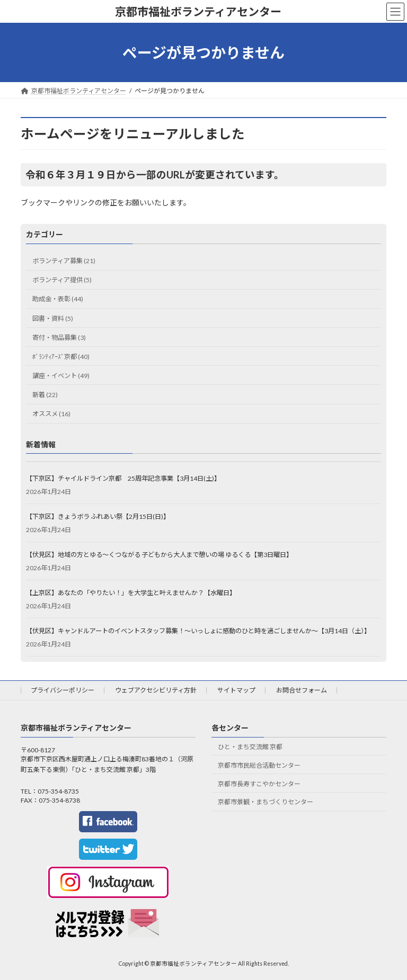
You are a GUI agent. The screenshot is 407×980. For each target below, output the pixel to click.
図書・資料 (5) (53, 318)
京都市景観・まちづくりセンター (266, 802)
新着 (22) (45, 395)
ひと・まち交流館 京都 (250, 747)
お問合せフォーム (302, 690)
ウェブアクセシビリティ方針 (156, 690)
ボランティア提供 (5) (62, 280)
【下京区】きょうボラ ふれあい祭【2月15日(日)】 (98, 516)
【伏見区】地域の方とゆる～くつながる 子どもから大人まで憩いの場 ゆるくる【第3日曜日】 (159, 555)
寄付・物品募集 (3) (59, 337)
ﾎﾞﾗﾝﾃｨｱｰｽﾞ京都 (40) (61, 357)
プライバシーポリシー (63, 690)
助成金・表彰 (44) (58, 299)
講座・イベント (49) (61, 376)
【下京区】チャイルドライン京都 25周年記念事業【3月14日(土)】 (123, 478)
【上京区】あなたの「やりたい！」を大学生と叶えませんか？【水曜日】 (131, 593)
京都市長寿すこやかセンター (259, 784)
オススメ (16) (51, 414)
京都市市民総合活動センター (259, 765)
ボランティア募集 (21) (64, 261)
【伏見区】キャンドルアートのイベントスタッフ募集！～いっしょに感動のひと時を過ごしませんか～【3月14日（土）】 (198, 631)
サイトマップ (236, 690)
